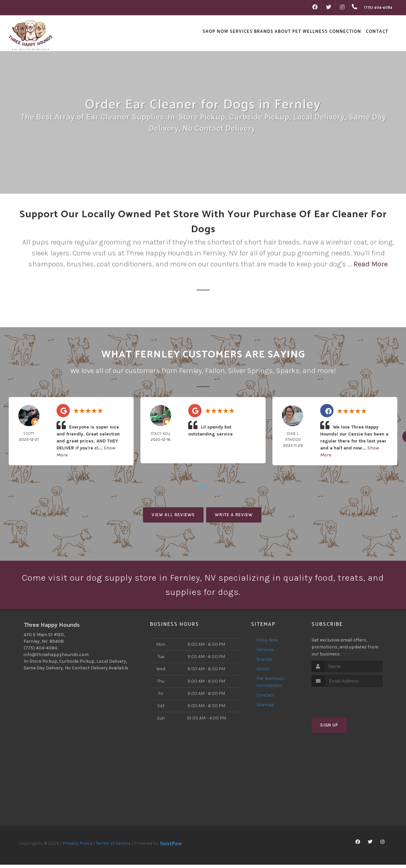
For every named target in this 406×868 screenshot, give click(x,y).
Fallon (215, 371)
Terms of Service (113, 847)
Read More (371, 264)
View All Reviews (173, 515)
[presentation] (347, 703)
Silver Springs (250, 371)
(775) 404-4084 (40, 651)
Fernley (190, 371)
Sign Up (329, 729)
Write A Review (234, 515)
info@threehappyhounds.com (56, 658)
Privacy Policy (77, 847)
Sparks (288, 371)
